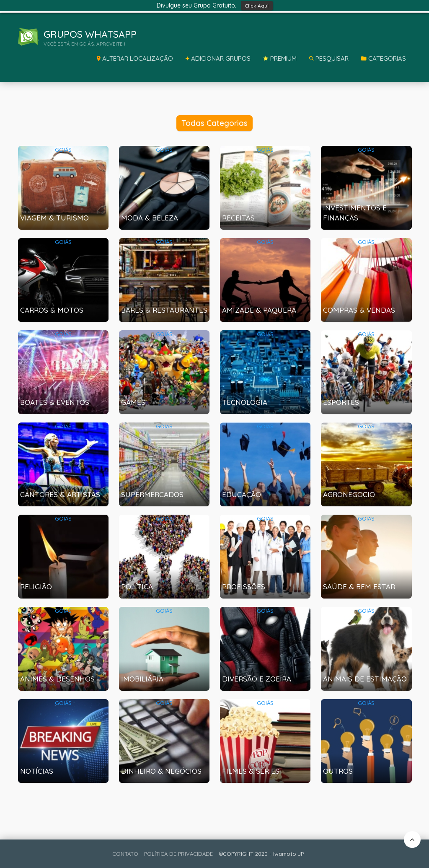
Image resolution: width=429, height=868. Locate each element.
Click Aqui (257, 6)
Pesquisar (329, 58)
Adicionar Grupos (218, 58)
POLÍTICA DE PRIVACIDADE (178, 854)
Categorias (384, 58)
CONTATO (125, 854)
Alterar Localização (135, 58)
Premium (280, 58)
